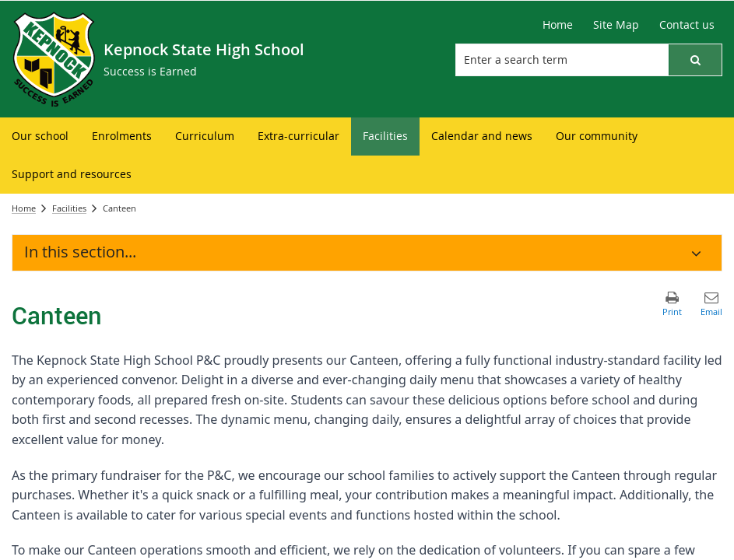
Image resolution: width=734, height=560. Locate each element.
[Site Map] (616, 25)
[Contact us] (687, 25)
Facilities (69, 208)
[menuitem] (40, 136)
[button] (695, 60)
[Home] (558, 25)
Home (24, 208)
